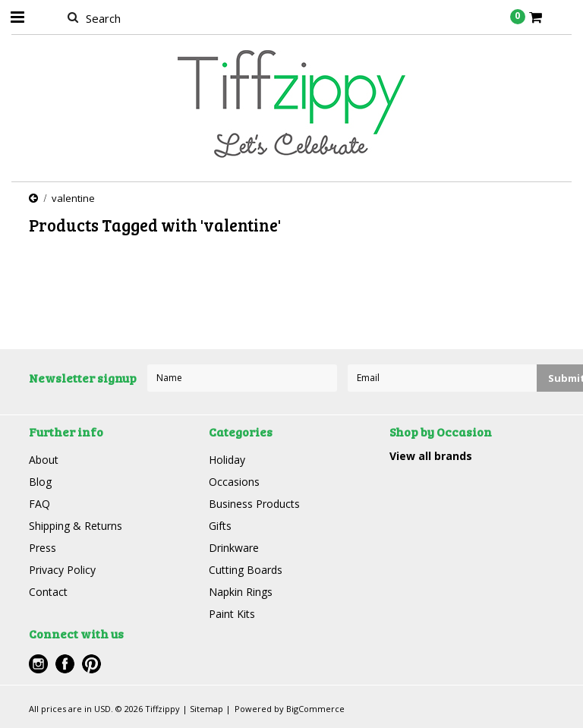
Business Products (254, 504)
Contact (48, 592)
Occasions (234, 482)
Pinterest (91, 664)
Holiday (227, 460)
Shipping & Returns (76, 526)
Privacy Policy (62, 570)
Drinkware (234, 548)
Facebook (65, 664)
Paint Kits (232, 614)
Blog (40, 482)
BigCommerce (315, 709)
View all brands (431, 456)
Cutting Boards (246, 570)
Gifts (220, 526)
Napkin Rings (241, 592)
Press (43, 548)
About (44, 460)
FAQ (39, 504)
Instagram (38, 664)
